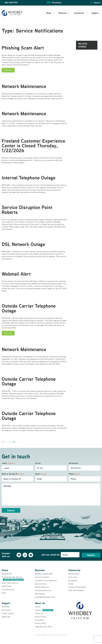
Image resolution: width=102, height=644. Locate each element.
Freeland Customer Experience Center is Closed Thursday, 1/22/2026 (33, 146)
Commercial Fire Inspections (46, 580)
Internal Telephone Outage (29, 178)
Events (71, 584)
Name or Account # (13, 474)
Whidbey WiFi (7, 574)
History (38, 607)
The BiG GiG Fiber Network (13, 578)
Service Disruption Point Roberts (27, 210)
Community (82, 13)
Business (65, 13)
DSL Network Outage (23, 244)
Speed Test (6, 617)
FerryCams (57, 2)
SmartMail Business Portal (45, 597)
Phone (75, 474)
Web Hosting (40, 594)
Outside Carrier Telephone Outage (29, 308)
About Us (40, 603)
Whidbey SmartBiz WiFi (44, 574)
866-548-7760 (11, 2)
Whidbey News (74, 574)
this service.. (74, 463)
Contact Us (39, 613)
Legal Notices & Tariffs (44, 627)
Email (41, 474)
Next (15, 442)
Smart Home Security (10, 583)
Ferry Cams (73, 577)
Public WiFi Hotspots (76, 590)
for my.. (38, 463)
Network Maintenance (24, 86)
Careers (44, 610)
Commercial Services (43, 590)
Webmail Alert (16, 274)
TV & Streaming (8, 589)
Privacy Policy (41, 623)
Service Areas (40, 617)
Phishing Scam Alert (23, 48)
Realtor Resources (42, 587)
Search (97, 3)
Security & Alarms (42, 577)
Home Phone (7, 586)
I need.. (8, 463)
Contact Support (8, 613)
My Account (6, 610)
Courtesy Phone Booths (77, 587)
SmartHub (6, 607)
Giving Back (73, 580)
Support (95, 13)
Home (52, 13)
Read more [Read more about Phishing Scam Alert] (8, 70)
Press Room (40, 620)
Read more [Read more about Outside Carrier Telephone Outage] (8, 333)
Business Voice (41, 584)
